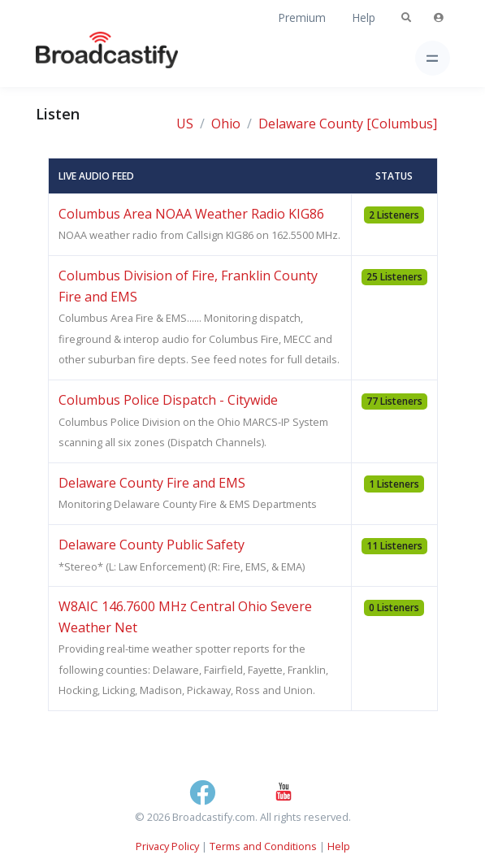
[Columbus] (402, 124)
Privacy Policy (167, 846)
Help (364, 17)
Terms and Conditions (263, 846)
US (185, 124)
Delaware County (311, 124)
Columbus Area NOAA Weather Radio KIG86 (191, 214)
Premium (302, 17)
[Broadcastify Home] (81, 58)
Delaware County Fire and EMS (152, 483)
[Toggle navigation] (433, 58)
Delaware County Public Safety (152, 545)
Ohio (226, 124)
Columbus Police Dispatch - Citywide (168, 400)
